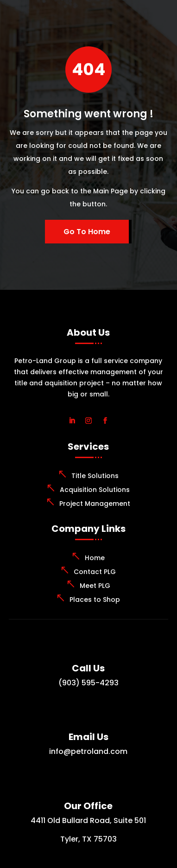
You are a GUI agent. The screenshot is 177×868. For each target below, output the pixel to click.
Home (95, 558)
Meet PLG (95, 586)
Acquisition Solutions (95, 490)
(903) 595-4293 (88, 683)
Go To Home (87, 232)
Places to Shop (95, 600)
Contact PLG (95, 572)
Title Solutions (95, 476)
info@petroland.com (88, 751)
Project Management (95, 504)
